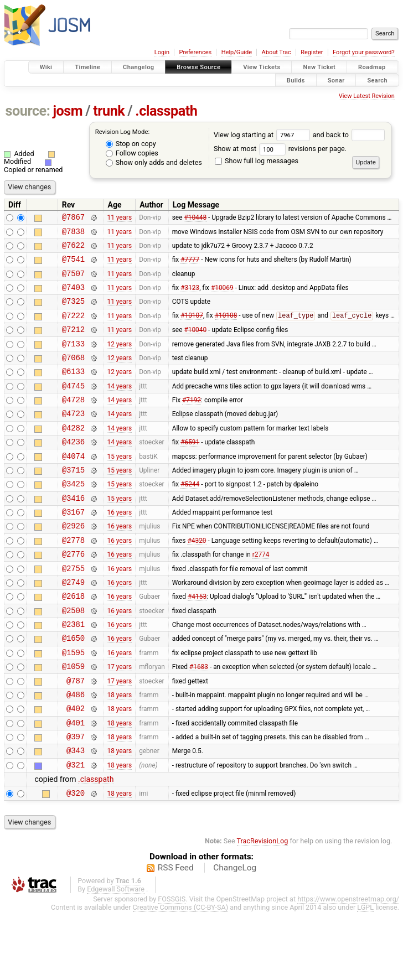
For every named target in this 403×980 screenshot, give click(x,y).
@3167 (73, 548)
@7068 (73, 375)
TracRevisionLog (263, 909)
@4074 (73, 486)
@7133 (73, 360)
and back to (349, 135)
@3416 (73, 533)
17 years (119, 721)
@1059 (73, 721)
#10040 (195, 344)
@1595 (73, 705)
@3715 (73, 501)
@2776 (73, 595)
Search (377, 80)
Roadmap (372, 67)
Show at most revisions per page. (280, 149)
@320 (76, 861)
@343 (76, 815)
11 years (119, 219)
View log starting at (263, 135)
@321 (76, 831)
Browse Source (198, 67)
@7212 (73, 344)
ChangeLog (235, 936)
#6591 (190, 470)
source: (28, 111)
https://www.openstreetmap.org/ (348, 967)
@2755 (73, 611)
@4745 (73, 407)
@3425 (73, 517)
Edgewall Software (116, 957)
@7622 (73, 250)
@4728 (73, 422)
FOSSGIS (172, 967)
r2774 (261, 595)
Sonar (336, 80)
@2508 (73, 658)
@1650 (73, 689)
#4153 (197, 642)
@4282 (73, 454)
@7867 (73, 218)
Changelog (138, 67)
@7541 (73, 265)
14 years (119, 407)
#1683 (199, 721)
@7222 (73, 328)
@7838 (73, 234)
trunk (109, 111)
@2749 (73, 627)
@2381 (73, 674)
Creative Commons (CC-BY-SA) (181, 975)
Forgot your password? (364, 52)
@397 (76, 799)
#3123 (190, 297)
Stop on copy (131, 144)
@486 (76, 752)
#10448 (195, 219)
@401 (76, 784)
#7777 (190, 266)
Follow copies (132, 153)
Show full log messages (257, 161)
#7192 (192, 423)
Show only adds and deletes (154, 162)
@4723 (73, 438)
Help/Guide (237, 52)
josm (68, 111)
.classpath (166, 111)
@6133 (73, 391)
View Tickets (262, 67)
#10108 (226, 329)
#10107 (192, 329)
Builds (296, 80)
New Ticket (319, 67)
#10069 (222, 297)
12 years (119, 360)
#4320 (197, 579)
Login (162, 52)
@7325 (73, 312)
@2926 (73, 564)
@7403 (73, 297)
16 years (119, 548)
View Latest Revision (367, 96)
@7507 (73, 281)
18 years (119, 752)
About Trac (277, 52)
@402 (76, 768)
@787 (76, 737)
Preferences (195, 52)
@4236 (73, 470)
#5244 (190, 517)
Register (312, 52)
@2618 (73, 642)
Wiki (46, 67)
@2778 (73, 580)
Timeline (87, 67)
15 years (119, 485)
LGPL (365, 975)
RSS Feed (176, 936)
